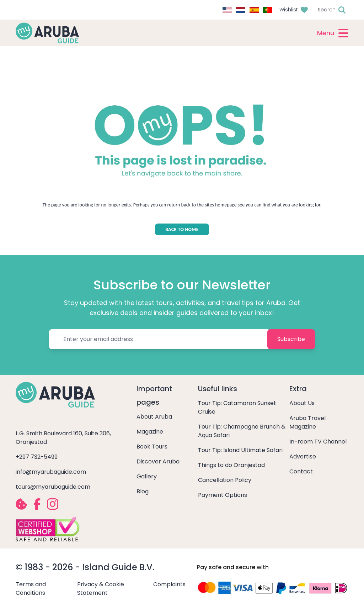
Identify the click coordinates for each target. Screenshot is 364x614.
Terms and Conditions (31, 589)
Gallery (147, 476)
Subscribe (291, 339)
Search (327, 10)
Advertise (303, 456)
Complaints (169, 584)
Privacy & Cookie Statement (101, 589)
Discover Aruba (158, 461)
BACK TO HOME (182, 229)
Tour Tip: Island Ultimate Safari (240, 450)
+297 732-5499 (37, 457)
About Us (302, 403)
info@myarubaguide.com (51, 472)
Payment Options (223, 495)
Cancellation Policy (225, 480)
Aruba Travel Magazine (307, 422)
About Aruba (154, 417)
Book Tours (152, 447)
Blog (143, 491)
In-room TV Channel (318, 442)
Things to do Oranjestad (231, 465)
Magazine (150, 432)
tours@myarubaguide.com (53, 487)
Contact (301, 471)
